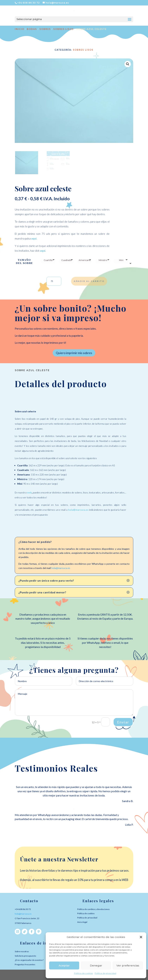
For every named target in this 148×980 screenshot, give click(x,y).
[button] (141, 937)
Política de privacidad (105, 973)
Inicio (19, 29)
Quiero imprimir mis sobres (74, 353)
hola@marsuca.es (61, 568)
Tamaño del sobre (24, 261)
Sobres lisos (64, 29)
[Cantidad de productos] (54, 281)
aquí (34, 238)
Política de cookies (83, 973)
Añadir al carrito (89, 281)
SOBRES (45, 29)
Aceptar (64, 965)
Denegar (96, 965)
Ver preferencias (128, 965)
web (29, 492)
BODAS (32, 29)
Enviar (123, 722)
